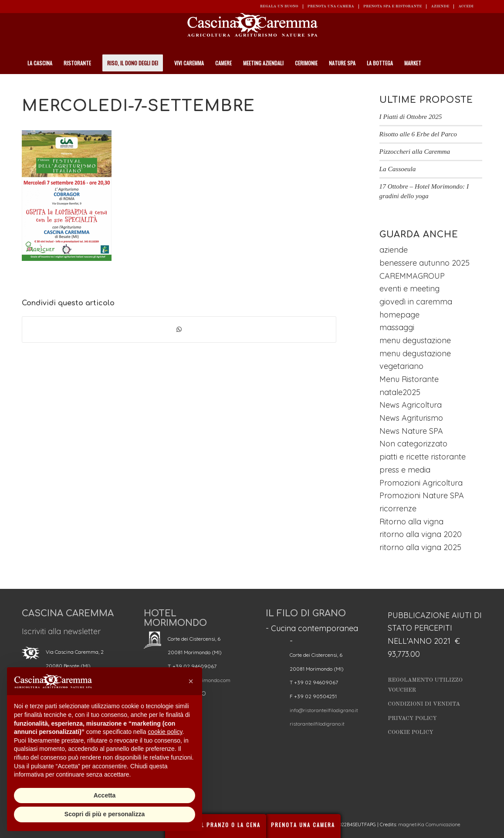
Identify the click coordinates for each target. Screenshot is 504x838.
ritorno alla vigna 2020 (421, 534)
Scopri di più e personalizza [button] (105, 814)
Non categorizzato (413, 444)
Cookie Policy (410, 732)
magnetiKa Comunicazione (429, 824)
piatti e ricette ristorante (423, 457)
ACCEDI (466, 6)
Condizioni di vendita (424, 704)
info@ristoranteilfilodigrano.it (324, 710)
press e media (405, 470)
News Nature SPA (411, 431)
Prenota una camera (331, 6)
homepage (399, 315)
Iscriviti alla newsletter (61, 631)
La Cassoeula (398, 169)
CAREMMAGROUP (412, 276)
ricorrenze (398, 509)
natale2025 (400, 392)
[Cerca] (477, 85)
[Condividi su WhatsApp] (179, 330)
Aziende (440, 6)
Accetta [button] (105, 795)
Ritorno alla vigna (411, 522)
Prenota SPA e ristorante (393, 6)
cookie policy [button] (165, 732)
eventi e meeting (409, 289)
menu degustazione (415, 340)
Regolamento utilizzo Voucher (425, 685)
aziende (394, 250)
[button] (191, 681)
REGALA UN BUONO (279, 6)
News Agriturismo (411, 418)
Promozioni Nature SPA (422, 495)
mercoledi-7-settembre (138, 106)
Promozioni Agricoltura (421, 483)
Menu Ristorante (409, 379)
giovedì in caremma (416, 302)
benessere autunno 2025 (425, 263)
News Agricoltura (411, 405)
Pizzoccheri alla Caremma (415, 151)
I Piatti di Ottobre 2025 (411, 117)
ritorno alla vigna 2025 (420, 547)
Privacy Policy (412, 718)
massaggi (397, 327)
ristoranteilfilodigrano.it (317, 724)
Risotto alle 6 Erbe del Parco (418, 134)
